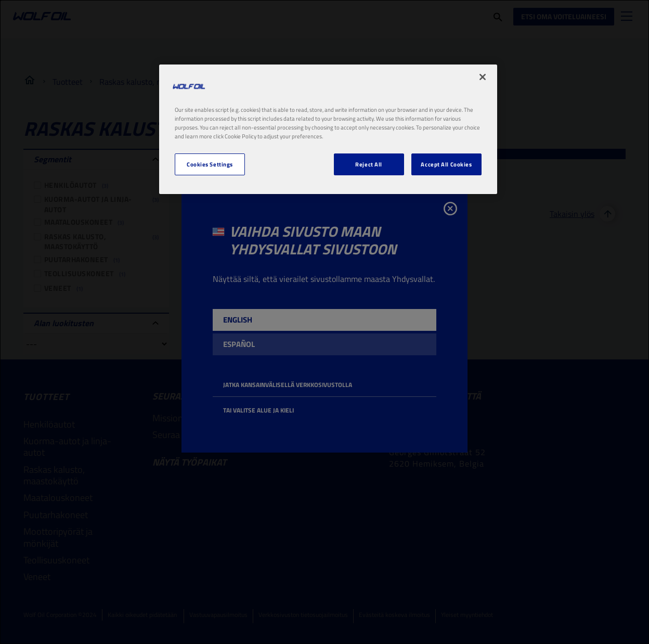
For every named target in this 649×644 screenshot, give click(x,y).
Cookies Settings (210, 164)
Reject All (369, 164)
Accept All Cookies (446, 164)
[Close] (483, 77)
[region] (328, 129)
